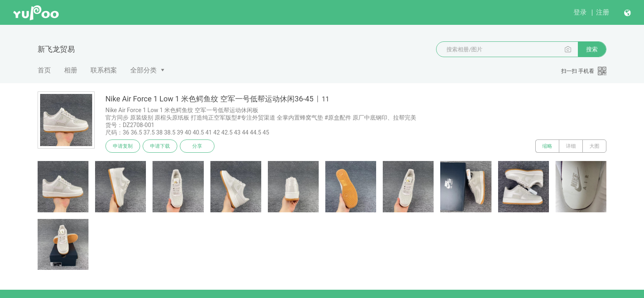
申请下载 (160, 146)
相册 (71, 70)
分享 (197, 146)
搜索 (592, 49)
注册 (603, 12)
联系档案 (104, 70)
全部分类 (143, 70)
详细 (571, 146)
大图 (594, 146)
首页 (44, 70)
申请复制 (123, 146)
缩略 (547, 146)
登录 (580, 12)
